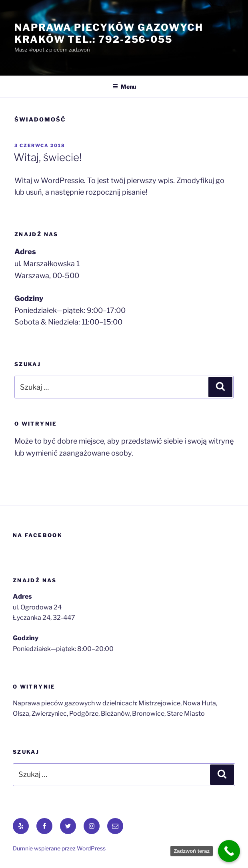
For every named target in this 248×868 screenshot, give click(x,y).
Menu (124, 87)
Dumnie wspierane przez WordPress (59, 848)
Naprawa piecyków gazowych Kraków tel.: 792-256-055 (109, 33)
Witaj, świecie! (48, 157)
